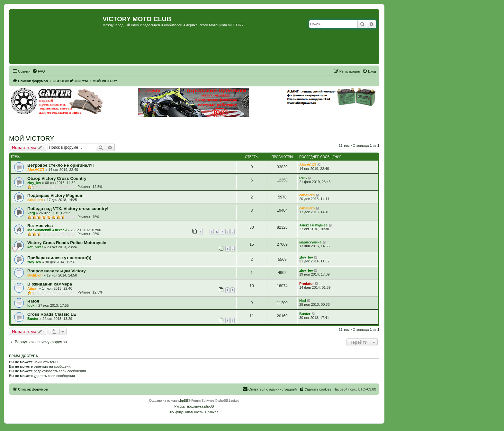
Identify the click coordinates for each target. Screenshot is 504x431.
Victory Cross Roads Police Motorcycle (67, 243)
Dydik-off (35, 275)
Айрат (33, 288)
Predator (306, 284)
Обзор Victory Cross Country (57, 178)
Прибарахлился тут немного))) (59, 258)
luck (31, 305)
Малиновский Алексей (47, 230)
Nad (303, 301)
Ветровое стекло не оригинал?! (61, 165)
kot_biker (35, 247)
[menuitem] (39, 71)
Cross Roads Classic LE (52, 314)
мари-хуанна (310, 242)
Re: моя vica (40, 226)
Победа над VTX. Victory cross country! (68, 209)
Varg (31, 213)
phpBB (183, 401)
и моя (33, 301)
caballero (35, 200)
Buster (33, 319)
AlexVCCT (36, 170)
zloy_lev (34, 183)
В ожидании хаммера (50, 284)
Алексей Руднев (313, 225)
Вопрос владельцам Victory (57, 271)
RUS (303, 178)
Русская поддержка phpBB (194, 406)
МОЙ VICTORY (32, 138)
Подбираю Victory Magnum (55, 195)
